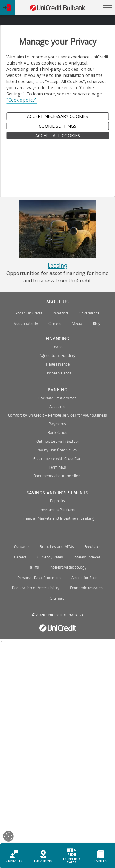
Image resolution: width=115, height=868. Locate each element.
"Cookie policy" (22, 100)
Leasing (57, 266)
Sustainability (26, 324)
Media (77, 324)
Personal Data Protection (39, 578)
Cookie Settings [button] (57, 126)
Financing (57, 339)
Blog (97, 324)
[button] (107, 8)
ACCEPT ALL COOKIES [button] (58, 136)
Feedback (92, 547)
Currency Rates (50, 557)
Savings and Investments (58, 493)
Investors (61, 313)
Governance (89, 313)
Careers (55, 324)
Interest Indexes (87, 557)
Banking (58, 390)
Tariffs (34, 567)
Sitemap (57, 598)
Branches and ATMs (57, 547)
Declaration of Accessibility (36, 588)
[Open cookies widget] (8, 837)
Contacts (22, 547)
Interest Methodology (68, 567)
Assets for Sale (84, 578)
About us (58, 302)
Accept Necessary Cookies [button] (57, 116)
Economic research (86, 588)
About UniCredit (29, 313)
